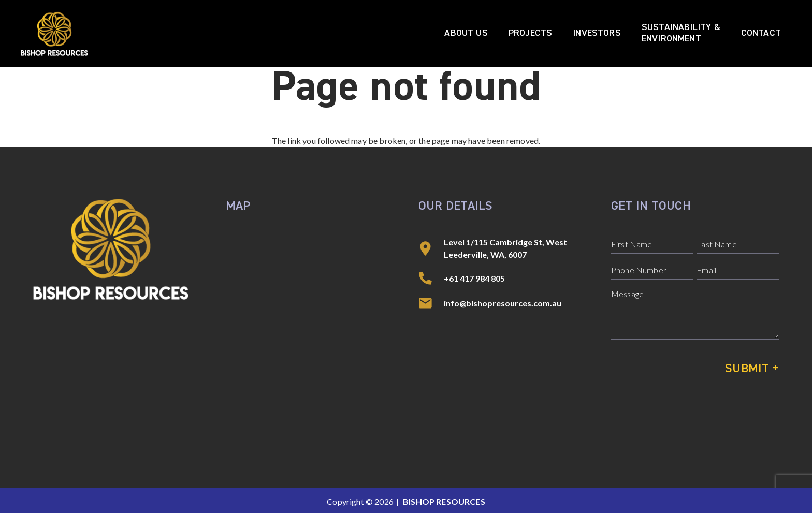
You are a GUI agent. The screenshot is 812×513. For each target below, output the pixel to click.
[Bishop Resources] (54, 34)
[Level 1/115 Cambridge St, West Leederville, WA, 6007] (431, 248)
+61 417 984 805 (474, 278)
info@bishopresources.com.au (503, 303)
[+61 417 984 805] (431, 279)
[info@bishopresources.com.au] (431, 303)
